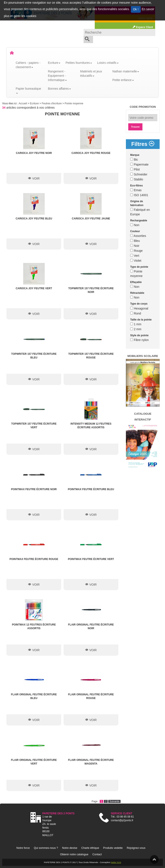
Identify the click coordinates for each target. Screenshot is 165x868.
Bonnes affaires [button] (59, 89)
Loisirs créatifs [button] (108, 63)
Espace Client (143, 27)
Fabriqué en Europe (140, 212)
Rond (136, 313)
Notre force (23, 848)
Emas (136, 190)
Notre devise (70, 848)
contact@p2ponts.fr (122, 820)
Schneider (139, 174)
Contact (97, 854)
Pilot (135, 169)
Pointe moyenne (74, 103)
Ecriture (35, 103)
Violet (136, 261)
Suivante (114, 801)
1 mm (136, 324)
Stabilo (137, 179)
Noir (135, 246)
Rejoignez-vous (136, 848)
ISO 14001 (139, 195)
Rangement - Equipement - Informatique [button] (57, 76)
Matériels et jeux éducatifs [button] (91, 74)
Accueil (23, 103)
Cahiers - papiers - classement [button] (28, 65)
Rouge (136, 251)
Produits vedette (113, 848)
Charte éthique (90, 848)
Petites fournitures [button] (79, 63)
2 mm (136, 329)
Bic (134, 160)
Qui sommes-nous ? (46, 848)
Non (135, 225)
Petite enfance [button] (123, 80)
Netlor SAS (116, 862)
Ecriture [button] (54, 63)
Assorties (138, 236)
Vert (135, 256)
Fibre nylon (139, 340)
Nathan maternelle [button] (126, 71)
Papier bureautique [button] (28, 90)
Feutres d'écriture (52, 103)
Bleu (135, 241)
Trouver (135, 127)
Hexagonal (139, 308)
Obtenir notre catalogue (74, 854)
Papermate (139, 164)
